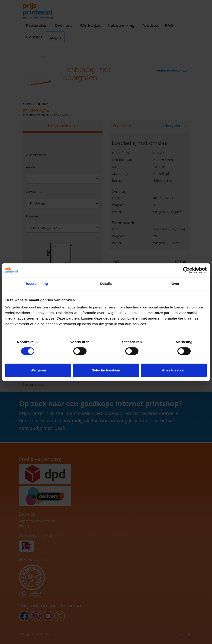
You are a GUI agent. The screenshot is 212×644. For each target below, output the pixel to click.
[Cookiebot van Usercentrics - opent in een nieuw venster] (186, 270)
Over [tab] (175, 284)
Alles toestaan (174, 370)
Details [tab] (106, 284)
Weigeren (38, 370)
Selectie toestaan (106, 370)
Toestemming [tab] (37, 284)
